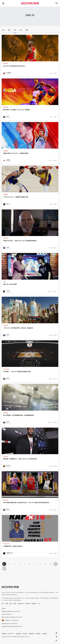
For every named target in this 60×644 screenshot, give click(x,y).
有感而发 (6, 64)
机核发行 (34, 604)
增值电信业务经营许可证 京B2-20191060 (11, 611)
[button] (56, 633)
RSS (39, 604)
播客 (15, 604)
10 (50, 564)
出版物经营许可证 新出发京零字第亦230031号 (12, 626)
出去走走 (6, 456)
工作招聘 (44, 634)
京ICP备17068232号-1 (7, 614)
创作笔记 (6, 238)
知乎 (3, 604)
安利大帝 (6, 107)
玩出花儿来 (6, 369)
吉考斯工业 (21, 604)
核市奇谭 (28, 604)
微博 (7, 604)
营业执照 (4, 608)
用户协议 (25, 634)
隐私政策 (31, 634)
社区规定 (38, 634)
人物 (4, 282)
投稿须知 (19, 634)
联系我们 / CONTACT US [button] (8, 634)
